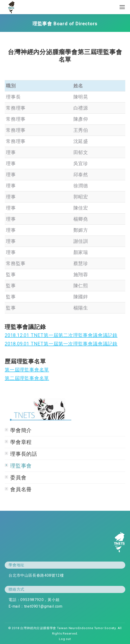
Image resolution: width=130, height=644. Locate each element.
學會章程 (21, 442)
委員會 (18, 478)
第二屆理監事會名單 (27, 378)
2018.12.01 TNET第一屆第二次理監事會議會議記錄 (61, 335)
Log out (65, 639)
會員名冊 (21, 489)
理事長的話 (24, 454)
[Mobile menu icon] (122, 7)
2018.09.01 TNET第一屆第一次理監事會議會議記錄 (61, 344)
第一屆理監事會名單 (27, 370)
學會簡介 (21, 430)
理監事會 (21, 466)
